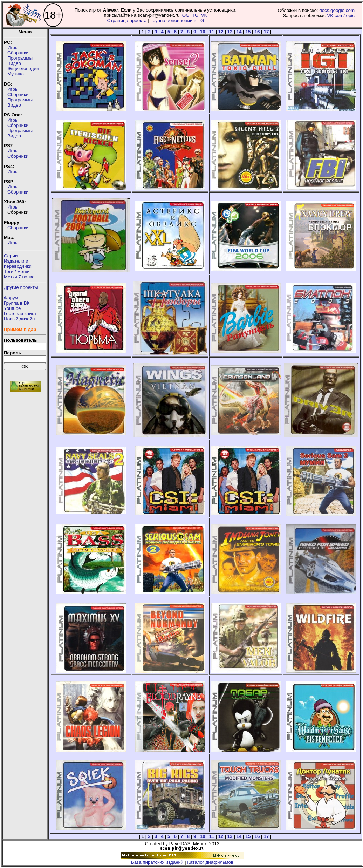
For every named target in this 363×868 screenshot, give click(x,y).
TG (195, 15)
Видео (14, 63)
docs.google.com (337, 10)
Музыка (16, 74)
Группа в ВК (17, 303)
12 (221, 32)
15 (248, 32)
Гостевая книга (20, 314)
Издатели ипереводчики (18, 264)
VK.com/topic (341, 16)
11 (212, 32)
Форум (11, 298)
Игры (13, 48)
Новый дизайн (19, 319)
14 (239, 32)
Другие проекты (21, 287)
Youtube (12, 308)
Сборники (18, 53)
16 (257, 32)
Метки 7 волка (19, 277)
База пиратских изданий (157, 862)
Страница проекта (127, 21)
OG (186, 15)
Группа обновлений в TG (177, 21)
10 (203, 32)
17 (266, 32)
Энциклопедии (23, 69)
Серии (11, 256)
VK (204, 15)
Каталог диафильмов (210, 862)
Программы (20, 58)
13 (230, 32)
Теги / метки (17, 272)
